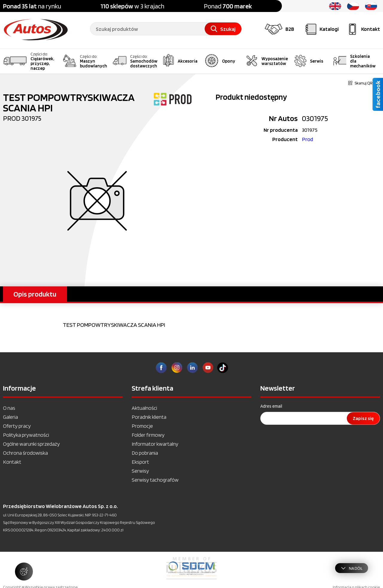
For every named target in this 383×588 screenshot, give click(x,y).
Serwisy (140, 471)
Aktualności (144, 408)
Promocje (142, 426)
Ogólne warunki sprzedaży (31, 444)
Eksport (140, 462)
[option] (191, 568)
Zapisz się (363, 418)
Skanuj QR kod (364, 83)
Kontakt (12, 462)
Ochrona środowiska (25, 453)
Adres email (271, 406)
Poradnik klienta (149, 417)
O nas (9, 408)
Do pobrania (145, 453)
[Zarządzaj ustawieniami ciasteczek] (24, 572)
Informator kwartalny (155, 444)
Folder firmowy (148, 435)
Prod (307, 139)
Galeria (10, 417)
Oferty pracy (17, 426)
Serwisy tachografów (155, 480)
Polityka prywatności (26, 435)
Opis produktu (35, 294)
